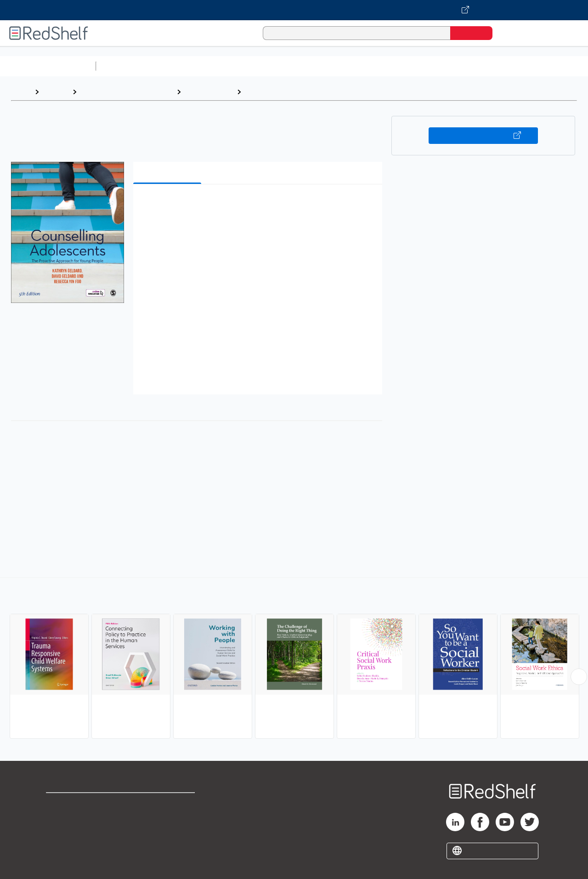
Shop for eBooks (75, 804)
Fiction (519, 66)
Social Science (209, 92)
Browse (56, 92)
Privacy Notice (71, 833)
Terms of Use (169, 804)
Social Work (266, 92)
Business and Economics (356, 66)
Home (21, 92)
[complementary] (294, 659)
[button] (260, 205)
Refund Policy (169, 819)
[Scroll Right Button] (579, 677)
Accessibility (167, 833)
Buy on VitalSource (483, 136)
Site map (61, 848)
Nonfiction (557, 66)
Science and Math (180, 66)
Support (60, 819)
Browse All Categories (48, 66)
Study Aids (124, 66)
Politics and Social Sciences (453, 66)
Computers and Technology (262, 66)
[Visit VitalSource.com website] (294, 10)
